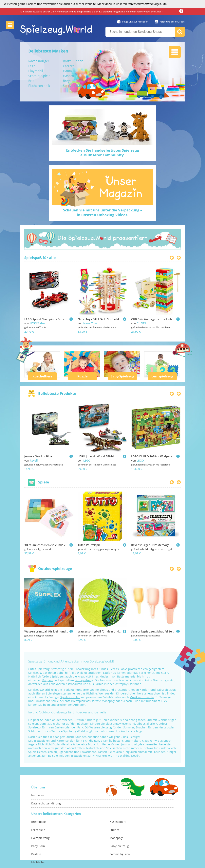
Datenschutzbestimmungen (144, 4)
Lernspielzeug (162, 376)
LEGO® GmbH (39, 323)
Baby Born (38, 846)
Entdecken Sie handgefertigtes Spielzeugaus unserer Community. (102, 153)
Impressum (39, 795)
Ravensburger (39, 61)
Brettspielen (42, 741)
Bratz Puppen (73, 61)
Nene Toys (90, 323)
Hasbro (68, 76)
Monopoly (108, 701)
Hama (67, 71)
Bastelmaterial (127, 676)
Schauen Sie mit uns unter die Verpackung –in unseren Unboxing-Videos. (103, 212)
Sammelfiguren (120, 854)
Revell (34, 460)
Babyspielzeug (119, 846)
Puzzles (115, 830)
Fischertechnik (39, 86)
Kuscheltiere (42, 376)
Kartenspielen (66, 741)
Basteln (36, 854)
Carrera (69, 66)
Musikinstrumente (142, 697)
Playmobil (36, 71)
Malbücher (38, 862)
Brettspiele (38, 822)
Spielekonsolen (70, 697)
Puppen (47, 680)
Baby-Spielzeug (122, 376)
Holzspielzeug (40, 838)
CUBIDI (141, 323)
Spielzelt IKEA (73, 86)
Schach (127, 701)
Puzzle (82, 376)
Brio (31, 81)
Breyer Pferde (73, 81)
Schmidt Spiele (39, 76)
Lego (32, 66)
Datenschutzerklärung (46, 803)
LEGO (87, 460)
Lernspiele (38, 830)
